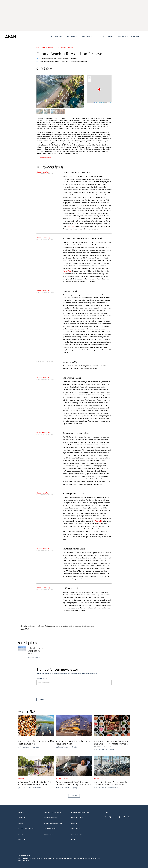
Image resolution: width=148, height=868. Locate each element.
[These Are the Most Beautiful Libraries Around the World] (74, 726)
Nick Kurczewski (113, 788)
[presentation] (51, 691)
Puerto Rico (71, 226)
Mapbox (110, 103)
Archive (20, 834)
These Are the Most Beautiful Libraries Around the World (73, 742)
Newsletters (22, 839)
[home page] (11, 37)
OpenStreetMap (101, 103)
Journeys (111, 36)
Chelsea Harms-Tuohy (43, 172)
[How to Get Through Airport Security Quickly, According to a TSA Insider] (112, 766)
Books (58, 738)
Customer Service (50, 829)
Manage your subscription (53, 823)
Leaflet (96, 103)
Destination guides (77, 818)
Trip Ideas (71, 36)
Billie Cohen (74, 747)
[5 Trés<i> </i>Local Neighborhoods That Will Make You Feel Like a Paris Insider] (36, 766)
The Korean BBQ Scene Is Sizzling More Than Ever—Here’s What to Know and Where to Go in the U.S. (112, 744)
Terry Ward (36, 747)
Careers (20, 823)
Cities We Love (23, 779)
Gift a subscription (50, 818)
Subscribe (135, 36)
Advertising (22, 818)
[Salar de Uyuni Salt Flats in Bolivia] (22, 648)
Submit (42, 700)
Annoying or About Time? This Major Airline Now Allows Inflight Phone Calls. (74, 783)
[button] (99, 89)
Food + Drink (22, 738)
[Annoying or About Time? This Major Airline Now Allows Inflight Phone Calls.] (74, 766)
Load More (74, 796)
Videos (73, 839)
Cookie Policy (49, 834)
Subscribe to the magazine (53, 812)
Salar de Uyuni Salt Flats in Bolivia (35, 651)
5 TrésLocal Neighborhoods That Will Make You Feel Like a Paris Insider (34, 783)
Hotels (98, 36)
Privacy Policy (75, 829)
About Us (21, 812)
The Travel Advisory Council (80, 812)
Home (38, 48)
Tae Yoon (111, 750)
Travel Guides (48, 48)
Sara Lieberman (37, 788)
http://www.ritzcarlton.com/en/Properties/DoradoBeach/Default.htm (63, 61)
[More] (64, 37)
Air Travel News (62, 779)
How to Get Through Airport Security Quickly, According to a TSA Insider (111, 783)
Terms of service (76, 834)
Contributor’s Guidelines (26, 829)
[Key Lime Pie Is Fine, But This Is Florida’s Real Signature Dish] (36, 726)
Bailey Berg (74, 788)
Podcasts (122, 36)
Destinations (56, 36)
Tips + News (85, 36)
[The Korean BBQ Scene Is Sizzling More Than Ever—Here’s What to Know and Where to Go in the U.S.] (112, 726)
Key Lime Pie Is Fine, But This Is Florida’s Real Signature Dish (36, 742)
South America (60, 48)
